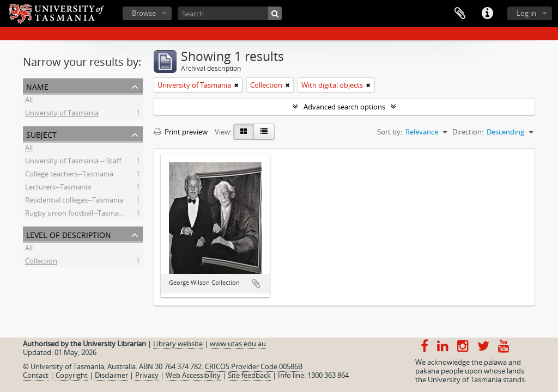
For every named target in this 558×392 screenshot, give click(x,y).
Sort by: (390, 132)
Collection (41, 262)
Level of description (69, 234)
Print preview (181, 132)
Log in (526, 13)
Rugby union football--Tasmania (77, 215)
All (29, 101)
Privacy (147, 375)
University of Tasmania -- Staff (73, 162)
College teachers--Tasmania (69, 175)
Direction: (468, 132)
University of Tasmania (62, 114)
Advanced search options (344, 107)
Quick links (487, 14)
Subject (41, 134)
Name (37, 86)
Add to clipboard (256, 284)
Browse (144, 13)
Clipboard (460, 14)
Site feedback (249, 375)
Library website (178, 344)
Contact (36, 375)
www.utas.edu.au (238, 344)
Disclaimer (111, 375)
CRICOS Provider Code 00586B (254, 366)
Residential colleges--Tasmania (74, 201)
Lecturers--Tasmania (58, 188)
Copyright (72, 375)
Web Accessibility (193, 375)
